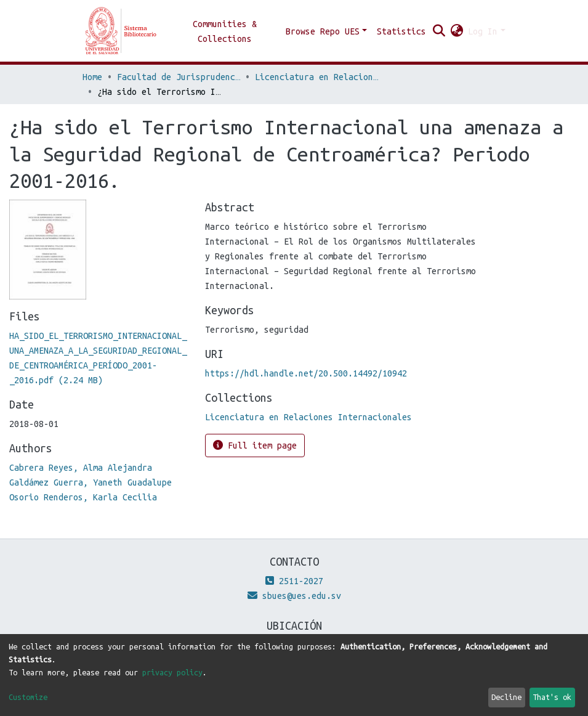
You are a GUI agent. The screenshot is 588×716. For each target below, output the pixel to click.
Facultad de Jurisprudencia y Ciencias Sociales (179, 77)
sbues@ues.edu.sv (294, 596)
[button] (457, 31)
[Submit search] (439, 31)
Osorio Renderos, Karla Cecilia (83, 497)
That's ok (552, 697)
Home (92, 77)
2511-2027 (294, 581)
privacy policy (172, 672)
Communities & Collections (225, 31)
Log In (483, 31)
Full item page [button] (255, 445)
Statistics (401, 31)
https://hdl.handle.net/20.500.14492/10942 (306, 373)
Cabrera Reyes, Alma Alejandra (81, 468)
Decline (506, 697)
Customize (28, 697)
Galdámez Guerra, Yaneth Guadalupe (91, 482)
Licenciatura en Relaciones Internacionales (316, 77)
